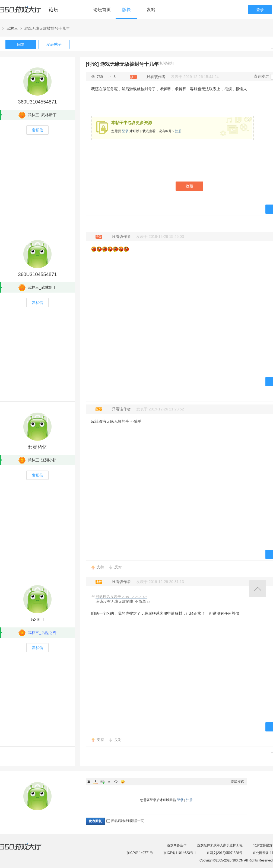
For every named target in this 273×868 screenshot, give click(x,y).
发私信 (37, 130)
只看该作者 (156, 77)
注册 (178, 131)
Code (116, 782)
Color (96, 782)
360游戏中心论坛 (31, 12)
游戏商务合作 (177, 845)
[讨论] (92, 64)
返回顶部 (258, 589)
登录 (260, 10)
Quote (109, 782)
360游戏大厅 (26, 850)
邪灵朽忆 (37, 447)
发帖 (151, 10)
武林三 (12, 28)
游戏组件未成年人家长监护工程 (220, 845)
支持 (100, 567)
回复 (21, 44)
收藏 (189, 186)
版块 (126, 10)
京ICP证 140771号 (140, 853)
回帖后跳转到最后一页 (125, 821)
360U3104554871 (37, 102)
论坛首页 (102, 10)
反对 (118, 567)
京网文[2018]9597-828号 (224, 853)
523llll (37, 620)
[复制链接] (166, 63)
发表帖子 (54, 44)
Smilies (123, 782)
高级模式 (237, 782)
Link (102, 782)
